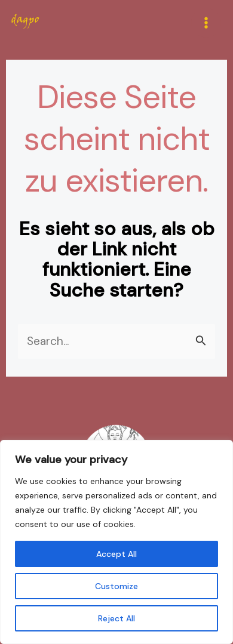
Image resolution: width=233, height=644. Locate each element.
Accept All (116, 554)
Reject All (116, 618)
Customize (116, 586)
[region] (116, 542)
